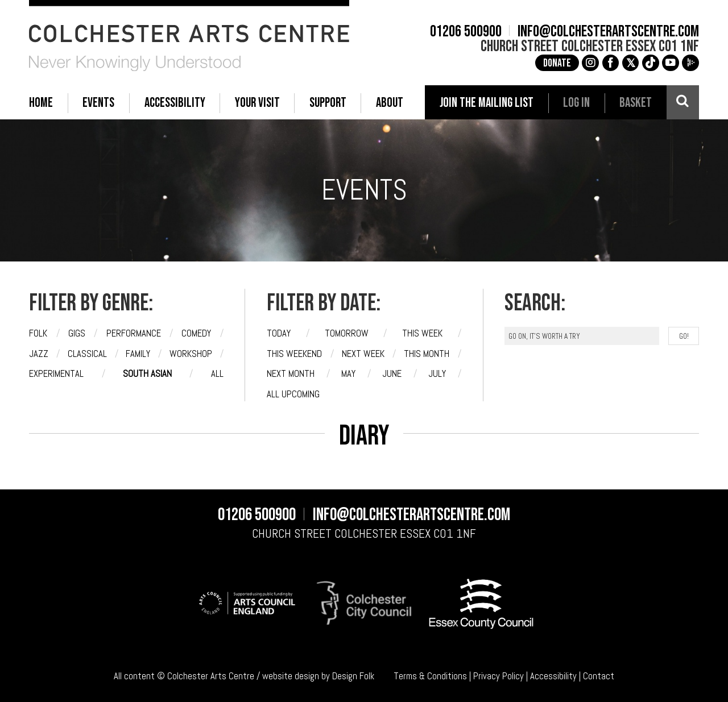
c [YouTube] (671, 63)
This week (422, 333)
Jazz (39, 354)
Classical (87, 354)
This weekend (294, 354)
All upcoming (293, 394)
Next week (363, 354)
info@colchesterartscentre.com (608, 32)
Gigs (77, 333)
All (217, 374)
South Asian (147, 374)
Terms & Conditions (430, 676)
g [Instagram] (590, 63)
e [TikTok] (651, 63)
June (392, 374)
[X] (631, 63)
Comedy (196, 333)
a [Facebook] (610, 63)
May (348, 374)
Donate (557, 63)
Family (138, 354)
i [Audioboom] (690, 63)
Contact (599, 676)
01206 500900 (466, 32)
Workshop (191, 354)
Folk (38, 333)
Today (279, 333)
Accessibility (553, 676)
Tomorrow (347, 333)
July (437, 374)
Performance (134, 333)
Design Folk (353, 676)
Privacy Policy (499, 676)
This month (427, 354)
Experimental (56, 374)
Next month (291, 374)
